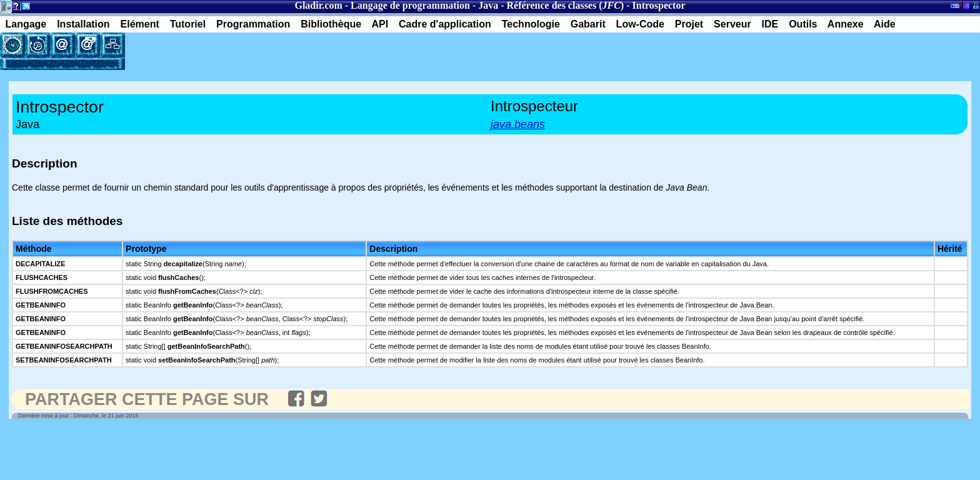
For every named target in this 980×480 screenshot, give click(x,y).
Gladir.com (318, 5)
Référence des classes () (566, 5)
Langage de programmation (410, 5)
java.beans (518, 124)
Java (488, 5)
